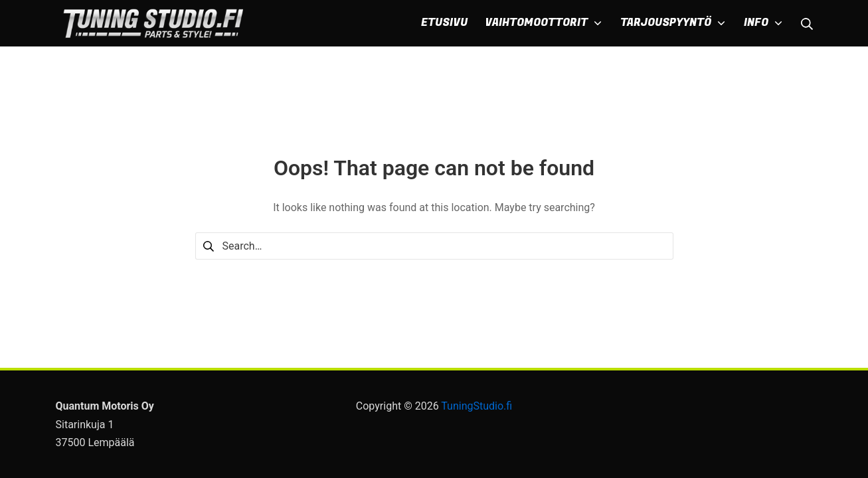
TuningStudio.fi (477, 406)
